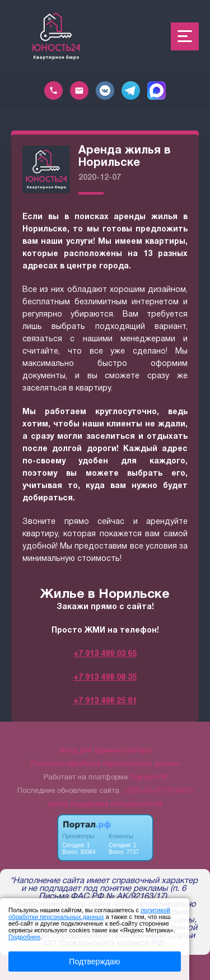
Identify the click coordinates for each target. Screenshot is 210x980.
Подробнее (24, 937)
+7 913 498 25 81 (105, 701)
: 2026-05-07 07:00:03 (157, 791)
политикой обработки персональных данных (89, 913)
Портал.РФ (148, 778)
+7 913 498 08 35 (105, 678)
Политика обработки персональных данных (105, 764)
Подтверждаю (94, 962)
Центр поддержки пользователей (105, 805)
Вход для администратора (105, 751)
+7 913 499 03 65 (105, 654)
